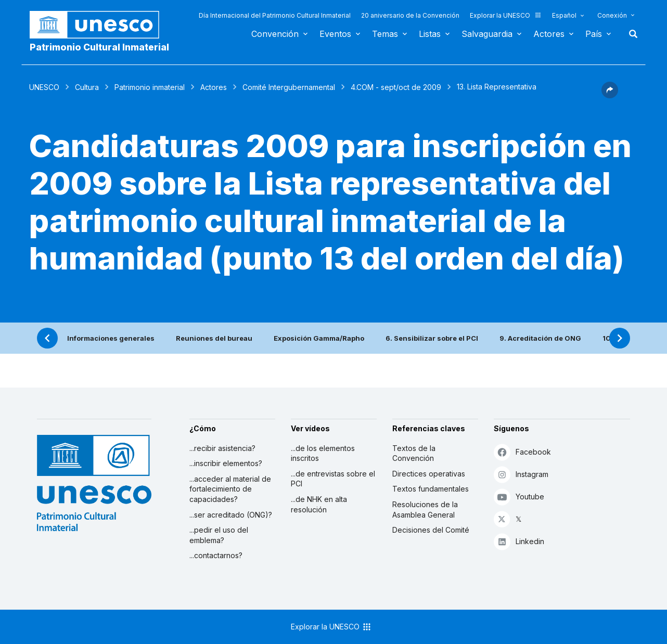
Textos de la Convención (414, 453)
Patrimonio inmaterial (150, 87)
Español (564, 15)
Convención (275, 34)
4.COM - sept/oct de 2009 (396, 87)
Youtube (519, 497)
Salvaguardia (487, 34)
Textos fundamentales (431, 489)
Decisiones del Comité (431, 530)
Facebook (522, 452)
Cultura (87, 87)
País (594, 34)
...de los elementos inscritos (323, 453)
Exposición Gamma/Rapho (319, 338)
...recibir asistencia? (222, 448)
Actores (549, 34)
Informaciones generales (111, 338)
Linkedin (519, 541)
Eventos (335, 34)
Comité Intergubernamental (289, 87)
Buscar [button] (630, 34)
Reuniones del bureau (214, 338)
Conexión (612, 15)
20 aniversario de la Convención (410, 15)
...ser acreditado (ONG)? (231, 515)
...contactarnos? (216, 555)
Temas (385, 34)
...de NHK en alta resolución (319, 504)
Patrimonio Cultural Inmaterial (99, 47)
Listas (430, 34)
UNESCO (44, 87)
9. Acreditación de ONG (540, 338)
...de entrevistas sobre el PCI (333, 479)
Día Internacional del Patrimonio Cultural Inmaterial (275, 15)
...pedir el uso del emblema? (219, 535)
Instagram (521, 474)
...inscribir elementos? (226, 463)
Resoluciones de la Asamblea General (425, 510)
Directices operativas (429, 474)
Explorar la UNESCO (506, 15)
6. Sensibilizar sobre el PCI (432, 338)
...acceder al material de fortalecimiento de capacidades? (230, 489)
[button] (610, 95)
